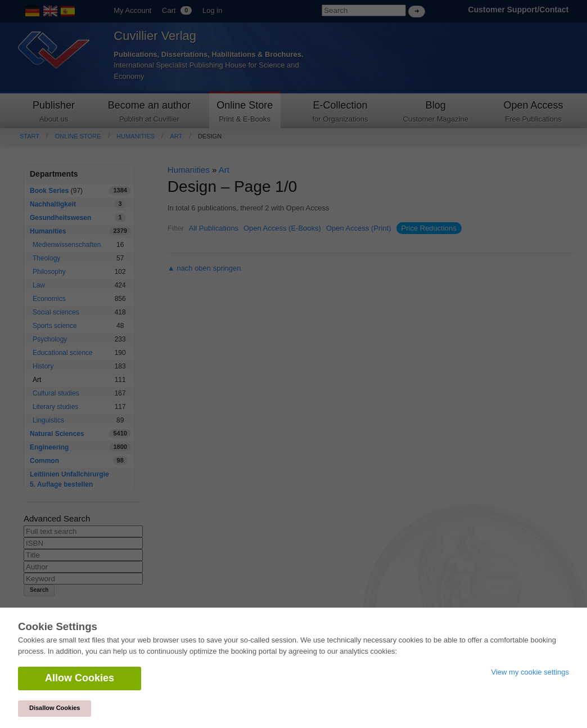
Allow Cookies (80, 678)
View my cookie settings (530, 672)
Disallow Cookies (55, 708)
